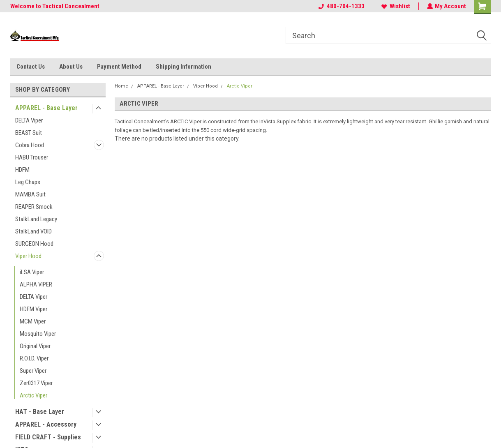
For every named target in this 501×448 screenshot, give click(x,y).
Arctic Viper (33, 395)
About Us (71, 67)
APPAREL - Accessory (46, 424)
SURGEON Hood (34, 244)
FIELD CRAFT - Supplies (48, 437)
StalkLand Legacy (36, 219)
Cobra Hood (30, 145)
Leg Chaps (28, 182)
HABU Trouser (32, 157)
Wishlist (395, 6)
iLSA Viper (32, 272)
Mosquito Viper (38, 334)
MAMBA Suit (30, 194)
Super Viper (33, 371)
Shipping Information (184, 67)
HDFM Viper (33, 309)
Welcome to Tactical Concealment (55, 6)
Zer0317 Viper (36, 383)
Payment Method (119, 67)
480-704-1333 (341, 6)
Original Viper (35, 346)
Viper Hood (28, 256)
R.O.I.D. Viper (34, 358)
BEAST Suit (29, 133)
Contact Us (31, 67)
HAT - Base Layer (40, 412)
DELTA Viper (29, 120)
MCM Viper (33, 321)
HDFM (22, 170)
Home (121, 86)
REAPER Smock (34, 207)
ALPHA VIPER (36, 284)
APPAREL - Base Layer (46, 108)
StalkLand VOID (33, 231)
